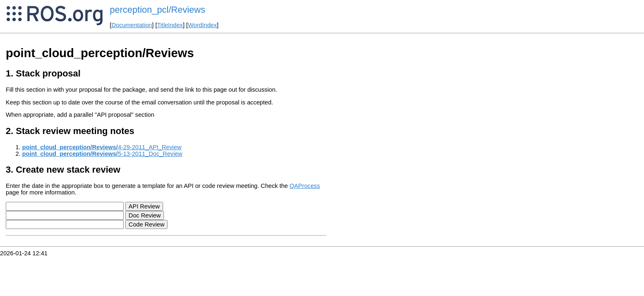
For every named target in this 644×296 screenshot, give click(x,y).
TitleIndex (170, 25)
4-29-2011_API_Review (102, 147)
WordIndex (202, 25)
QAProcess (305, 186)
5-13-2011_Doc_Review (102, 154)
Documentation (132, 25)
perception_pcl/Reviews (157, 10)
